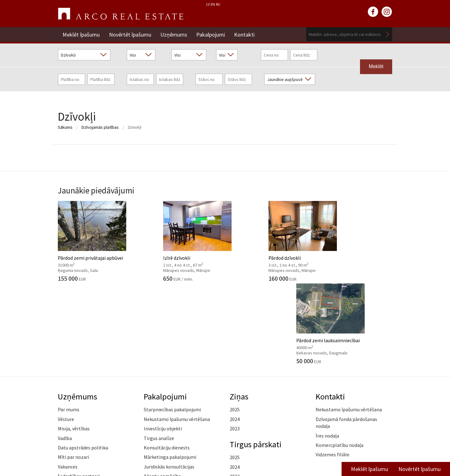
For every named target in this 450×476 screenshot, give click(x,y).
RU (218, 4)
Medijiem (67, 403)
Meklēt (387, 34)
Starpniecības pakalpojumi (172, 327)
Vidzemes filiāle (332, 372)
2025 (235, 327)
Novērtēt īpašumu (130, 34)
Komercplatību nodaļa (340, 362)
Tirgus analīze (159, 355)
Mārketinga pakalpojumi (170, 374)
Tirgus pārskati (256, 361)
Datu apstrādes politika (83, 364)
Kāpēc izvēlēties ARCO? (169, 403)
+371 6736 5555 (212, 449)
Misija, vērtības (74, 345)
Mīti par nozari (73, 374)
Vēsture (66, 336)
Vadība (65, 355)
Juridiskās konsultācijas (169, 383)
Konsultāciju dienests (167, 364)
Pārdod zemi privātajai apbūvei (96, 241)
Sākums (65, 127)
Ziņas (239, 313)
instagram (387, 12)
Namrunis (68, 422)
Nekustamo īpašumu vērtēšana (177, 336)
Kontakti (245, 34)
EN (213, 4)
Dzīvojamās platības (100, 127)
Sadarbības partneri (79, 393)
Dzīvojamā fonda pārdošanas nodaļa (346, 339)
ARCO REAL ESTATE (121, 14)
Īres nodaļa (327, 353)
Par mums (69, 327)
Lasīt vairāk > (378, 381)
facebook (373, 12)
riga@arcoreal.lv (212, 456)
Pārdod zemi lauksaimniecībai (354, 241)
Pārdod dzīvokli (268, 241)
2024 (235, 336)
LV (208, 4)
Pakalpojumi (211, 34)
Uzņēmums (174, 34)
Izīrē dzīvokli (182, 241)
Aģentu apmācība (162, 393)
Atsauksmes (71, 412)
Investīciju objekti (163, 345)
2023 (235, 345)
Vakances (68, 383)
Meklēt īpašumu (81, 34)
